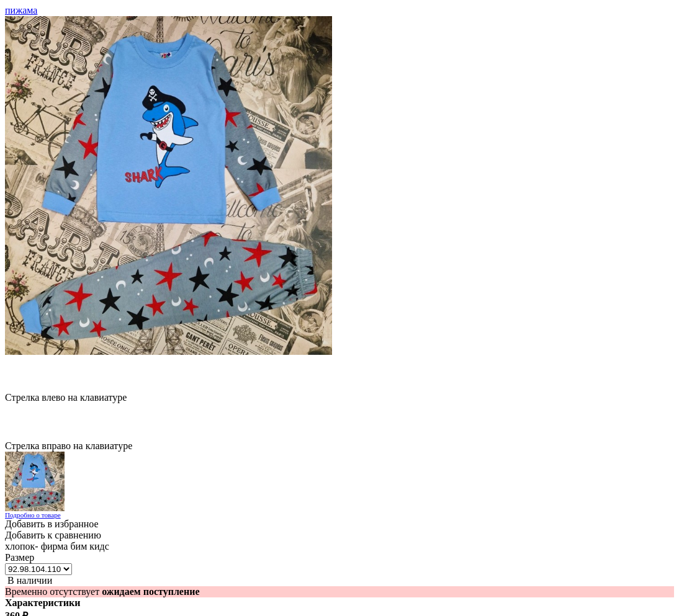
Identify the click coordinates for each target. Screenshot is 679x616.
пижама (21, 10)
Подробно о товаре (33, 515)
